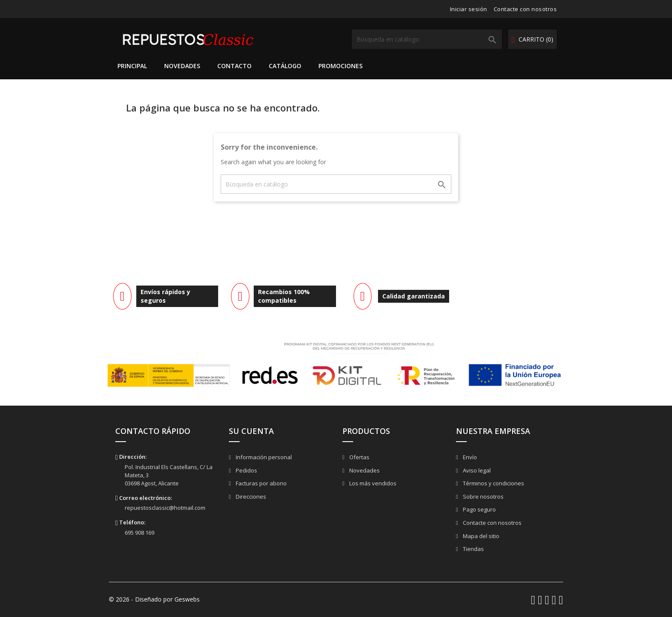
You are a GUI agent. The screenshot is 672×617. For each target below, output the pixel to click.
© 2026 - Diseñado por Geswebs (154, 599)
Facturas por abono (261, 483)
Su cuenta (251, 431)
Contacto (234, 66)
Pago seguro (479, 509)
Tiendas (473, 549)
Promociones (340, 66)
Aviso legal (476, 470)
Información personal (263, 457)
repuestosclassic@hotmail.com (165, 508)
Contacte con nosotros (525, 9)
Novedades (182, 66)
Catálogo (285, 66)
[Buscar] (427, 39)
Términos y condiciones (493, 483)
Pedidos (246, 470)
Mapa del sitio (480, 536)
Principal (132, 66)
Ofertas (359, 457)
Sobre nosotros (483, 497)
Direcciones (250, 497)
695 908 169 (139, 533)
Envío (469, 457)
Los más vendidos (372, 483)
